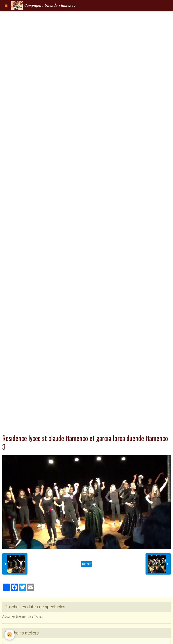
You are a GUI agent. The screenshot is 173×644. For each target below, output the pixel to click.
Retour (86, 564)
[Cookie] (10, 635)
